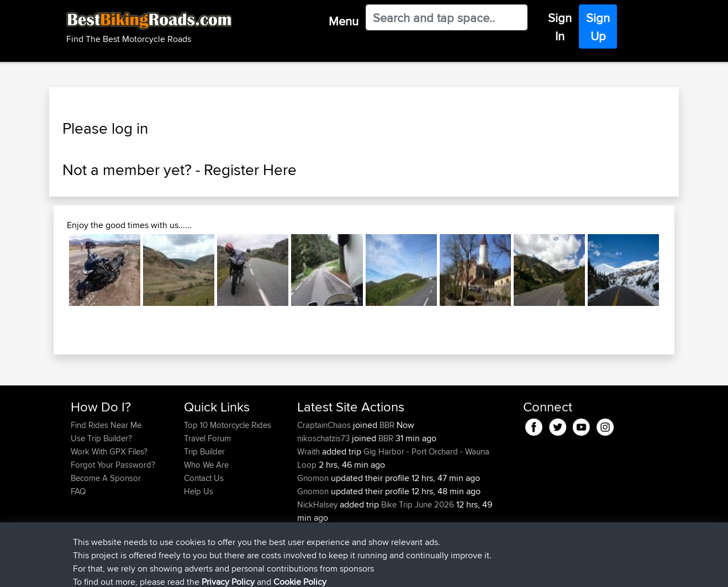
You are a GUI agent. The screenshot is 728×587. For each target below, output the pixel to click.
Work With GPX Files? (109, 451)
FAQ (78, 491)
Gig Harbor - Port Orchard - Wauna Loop (393, 458)
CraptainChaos (325, 425)
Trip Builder (204, 451)
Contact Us (204, 478)
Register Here (250, 170)
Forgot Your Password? (113, 465)
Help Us (199, 491)
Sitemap (174, 571)
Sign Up (598, 27)
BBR (387, 425)
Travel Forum (207, 438)
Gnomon (314, 478)
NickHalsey (318, 504)
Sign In (560, 27)
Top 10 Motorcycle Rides (228, 425)
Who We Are (206, 465)
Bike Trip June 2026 (418, 504)
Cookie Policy (274, 571)
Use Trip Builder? (101, 438)
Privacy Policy (219, 571)
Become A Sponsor (106, 478)
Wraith (310, 451)
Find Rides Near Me (106, 425)
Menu (344, 21)
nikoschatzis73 (325, 438)
